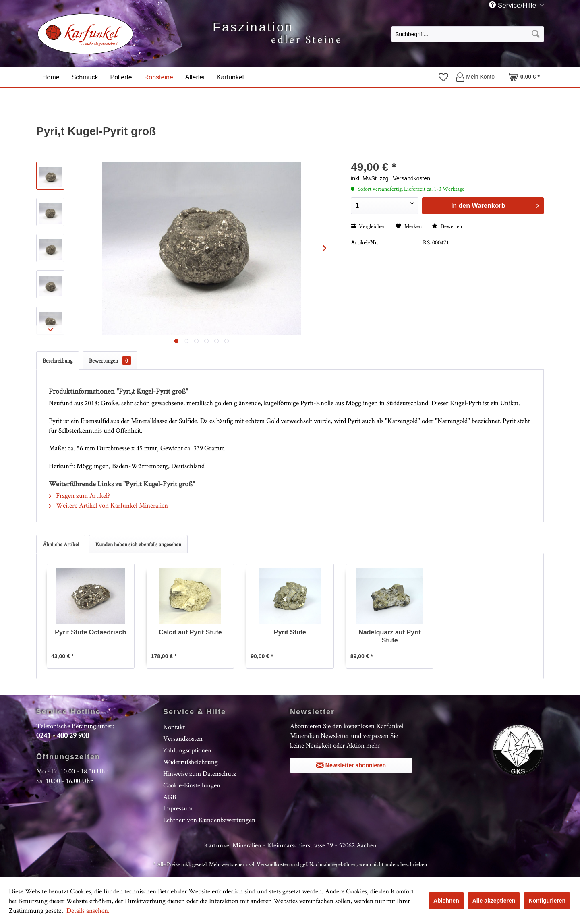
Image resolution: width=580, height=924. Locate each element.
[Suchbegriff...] (468, 34)
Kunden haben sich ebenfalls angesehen (138, 544)
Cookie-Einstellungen (192, 785)
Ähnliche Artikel (61, 544)
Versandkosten (183, 738)
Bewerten (447, 226)
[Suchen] (536, 34)
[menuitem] (468, 34)
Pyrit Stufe (290, 632)
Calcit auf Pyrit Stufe (190, 632)
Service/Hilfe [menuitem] (514, 5)
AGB (170, 797)
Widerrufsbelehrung (191, 762)
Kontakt (174, 727)
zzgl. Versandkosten (405, 178)
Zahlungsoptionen (187, 750)
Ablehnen (446, 901)
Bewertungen (110, 360)
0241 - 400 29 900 (63, 735)
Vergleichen (368, 226)
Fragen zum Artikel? (79, 495)
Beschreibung (58, 360)
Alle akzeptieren (494, 901)
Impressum (178, 808)
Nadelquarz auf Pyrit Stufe (390, 636)
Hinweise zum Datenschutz (200, 773)
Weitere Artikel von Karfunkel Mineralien (108, 505)
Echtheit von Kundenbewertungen (209, 820)
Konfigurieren (547, 901)
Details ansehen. (88, 910)
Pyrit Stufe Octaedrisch (90, 632)
